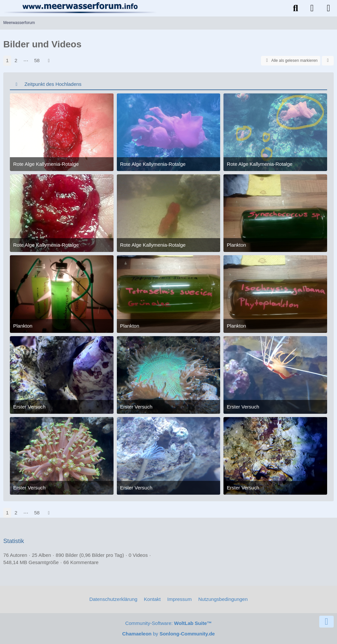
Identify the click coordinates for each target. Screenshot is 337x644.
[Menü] (328, 8)
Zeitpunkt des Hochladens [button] (53, 84)
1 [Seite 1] (7, 60)
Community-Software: (168, 623)
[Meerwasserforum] (80, 8)
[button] (328, 61)
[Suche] (296, 8)
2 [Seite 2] (16, 60)
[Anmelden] (312, 8)
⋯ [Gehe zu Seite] (26, 60)
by (168, 634)
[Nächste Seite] (49, 61)
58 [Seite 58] (37, 60)
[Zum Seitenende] (326, 622)
